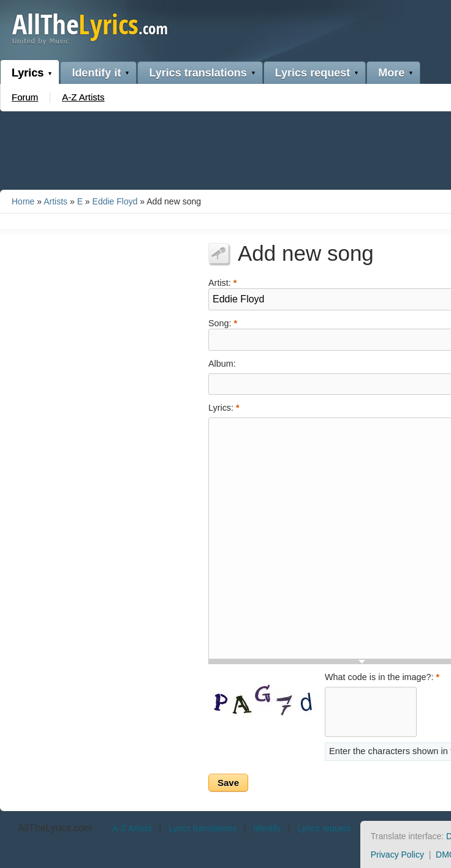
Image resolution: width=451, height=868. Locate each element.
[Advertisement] (225, 148)
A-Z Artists (83, 97)
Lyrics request (313, 73)
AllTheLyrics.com (55, 828)
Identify (267, 828)
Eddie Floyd (115, 201)
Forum (25, 97)
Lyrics (28, 73)
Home (23, 201)
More (391, 73)
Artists (55, 201)
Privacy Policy (397, 855)
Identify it (96, 73)
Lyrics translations (198, 73)
